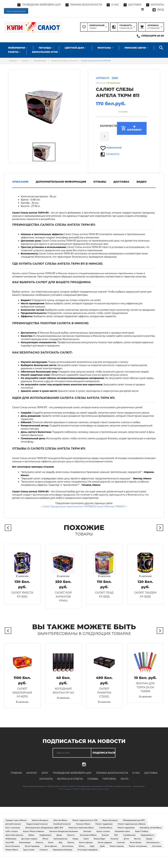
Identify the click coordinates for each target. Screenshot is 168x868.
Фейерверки (17, 48)
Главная (16, 773)
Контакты (46, 779)
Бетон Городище (32, 846)
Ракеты (13, 52)
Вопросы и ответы (70, 779)
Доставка (151, 773)
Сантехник (157, 846)
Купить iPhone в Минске (34, 831)
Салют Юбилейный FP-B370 (22, 693)
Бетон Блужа (136, 842)
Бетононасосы (153, 842)
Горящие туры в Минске (16, 820)
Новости (71, 835)
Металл (138, 839)
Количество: (104, 126)
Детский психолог (13, 824)
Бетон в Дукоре (86, 842)
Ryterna (71, 842)
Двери (59, 835)
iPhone (45, 839)
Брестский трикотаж (14, 835)
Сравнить (113, 154)
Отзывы (93, 779)
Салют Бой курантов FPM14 (63, 597)
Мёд (61, 842)
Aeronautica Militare (88, 835)
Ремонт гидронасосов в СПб (85, 820)
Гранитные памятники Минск (81, 828)
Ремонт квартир (117, 846)
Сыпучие (121, 842)
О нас (136, 773)
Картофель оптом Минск (151, 828)
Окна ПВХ (10, 842)
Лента (125, 779)
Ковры (75, 839)
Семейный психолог (62, 824)
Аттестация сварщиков (88, 850)
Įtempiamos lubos (122, 831)
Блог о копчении (13, 828)
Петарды (45, 48)
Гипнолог (44, 850)
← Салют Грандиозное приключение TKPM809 (68, 506)
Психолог (114, 839)
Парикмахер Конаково (63, 850)
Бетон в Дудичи (105, 842)
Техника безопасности (112, 773)
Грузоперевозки (60, 839)
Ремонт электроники (138, 846)
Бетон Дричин (51, 846)
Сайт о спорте (12, 831)
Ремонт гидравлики (104, 824)
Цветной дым (74, 48)
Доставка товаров (29, 839)
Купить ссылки (103, 831)
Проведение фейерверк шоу (72, 773)
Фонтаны (104, 48)
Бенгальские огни (45, 52)
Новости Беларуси (40, 820)
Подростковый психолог (37, 824)
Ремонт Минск (12, 850)
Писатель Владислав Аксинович (64, 831)
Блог (45, 773)
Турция (149, 839)
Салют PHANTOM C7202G (104, 693)
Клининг (105, 835)
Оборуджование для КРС (134, 820)
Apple (92, 846)
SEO (116, 835)
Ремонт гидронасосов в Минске (132, 824)
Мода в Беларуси (110, 820)
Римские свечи (135, 48)
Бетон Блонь (68, 846)
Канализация (25, 842)
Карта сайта (103, 789)
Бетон (126, 839)
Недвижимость (147, 835)
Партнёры (109, 779)
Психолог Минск (83, 824)
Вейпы (31, 835)
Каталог (32, 773)
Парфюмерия (45, 835)
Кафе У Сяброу (142, 831)
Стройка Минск (106, 828)
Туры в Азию (29, 850)
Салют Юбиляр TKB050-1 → (112, 506)
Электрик (87, 831)
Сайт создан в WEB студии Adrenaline (78, 789)
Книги (86, 839)
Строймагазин (129, 835)
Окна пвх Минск (60, 820)
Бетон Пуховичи (13, 846)
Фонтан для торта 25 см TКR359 (145, 687)
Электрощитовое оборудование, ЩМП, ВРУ (44, 828)
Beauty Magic (100, 839)
